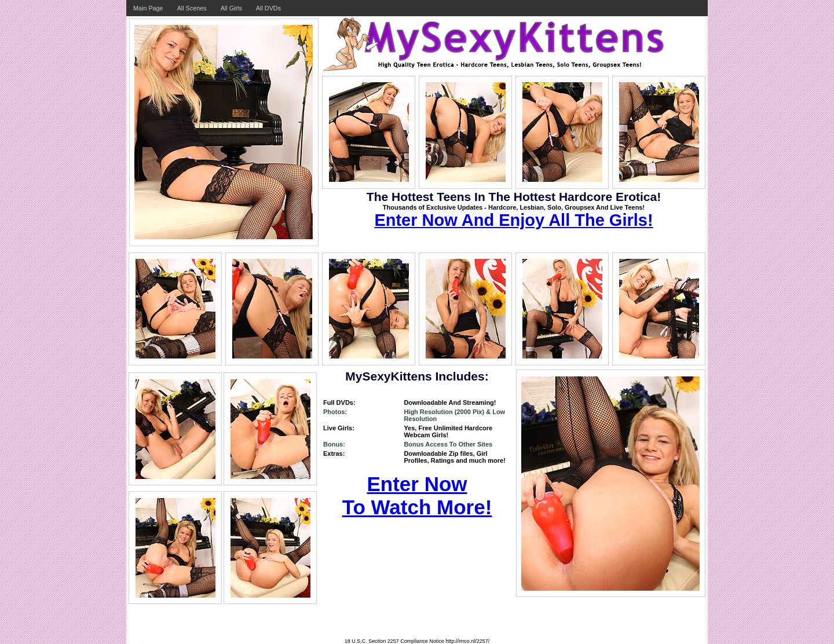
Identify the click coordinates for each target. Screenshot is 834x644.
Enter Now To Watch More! (417, 495)
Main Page (148, 8)
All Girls (231, 8)
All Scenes (192, 8)
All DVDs (268, 8)
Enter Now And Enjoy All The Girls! (513, 220)
